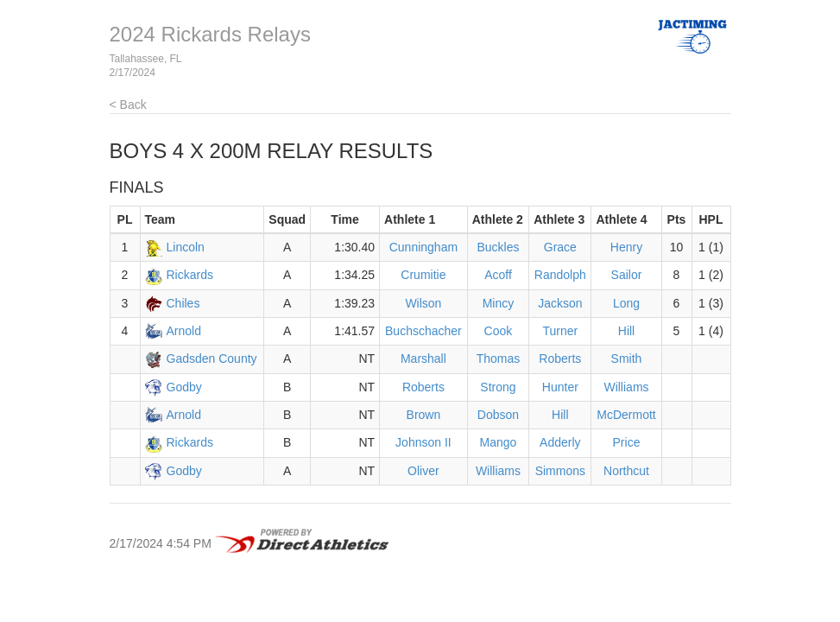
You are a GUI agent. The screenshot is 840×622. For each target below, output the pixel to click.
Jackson (560, 303)
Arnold (184, 331)
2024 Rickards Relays (210, 34)
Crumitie (423, 275)
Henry (626, 247)
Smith (627, 359)
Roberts (560, 359)
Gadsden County (212, 359)
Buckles (498, 247)
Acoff (498, 275)
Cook (499, 331)
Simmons (560, 471)
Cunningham (423, 247)
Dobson (498, 415)
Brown (424, 415)
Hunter (560, 387)
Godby (184, 387)
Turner (560, 331)
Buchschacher (423, 331)
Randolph (560, 275)
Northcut (626, 471)
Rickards (190, 275)
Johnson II (423, 442)
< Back (128, 105)
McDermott (626, 415)
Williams (626, 387)
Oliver (423, 471)
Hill (626, 331)
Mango (499, 442)
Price (627, 442)
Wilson (423, 303)
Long (626, 303)
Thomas (499, 359)
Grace (560, 247)
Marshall (423, 359)
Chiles (183, 303)
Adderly (560, 442)
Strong (498, 387)
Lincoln (186, 247)
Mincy (499, 303)
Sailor (627, 275)
